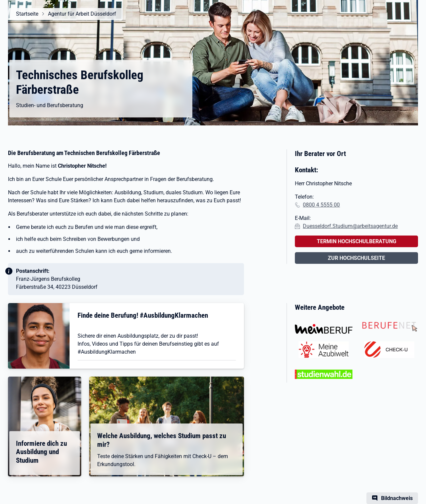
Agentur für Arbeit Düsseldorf (82, 14)
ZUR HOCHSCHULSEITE (356, 258)
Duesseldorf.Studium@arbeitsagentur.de (350, 226)
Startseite (27, 14)
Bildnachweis (397, 498)
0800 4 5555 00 (321, 205)
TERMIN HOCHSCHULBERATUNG (357, 241)
